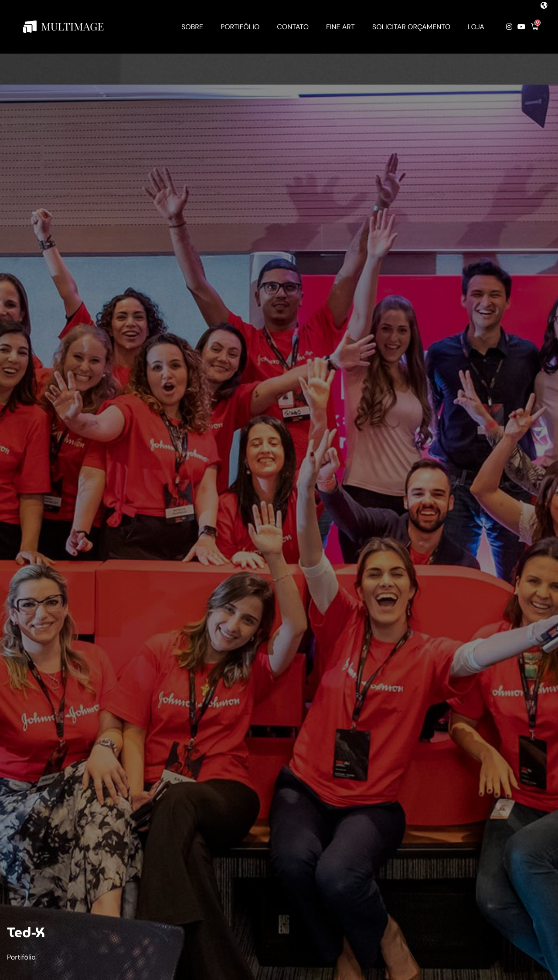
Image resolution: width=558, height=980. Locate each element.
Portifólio (21, 957)
